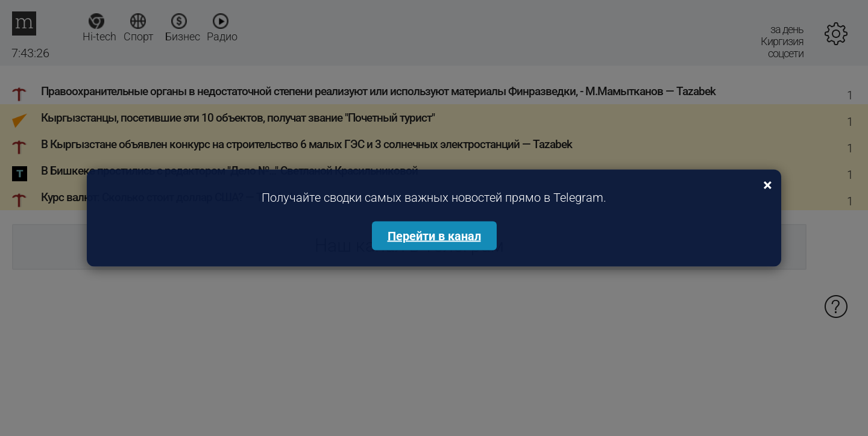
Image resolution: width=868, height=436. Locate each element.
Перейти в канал (434, 236)
